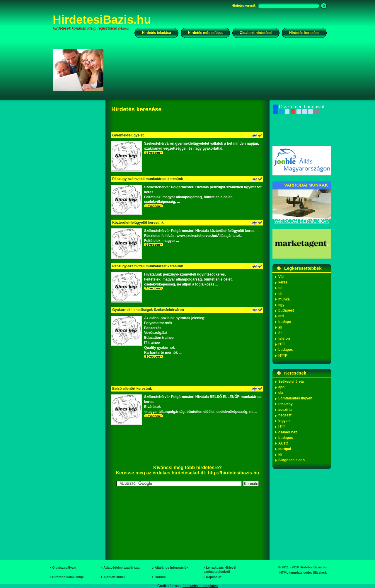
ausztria (285, 410)
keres (283, 282)
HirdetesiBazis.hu (102, 20)
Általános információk (172, 568)
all (280, 327)
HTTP (283, 355)
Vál (281, 277)
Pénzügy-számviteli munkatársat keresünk (148, 179)
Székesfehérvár (291, 382)
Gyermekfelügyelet (128, 135)
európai (285, 449)
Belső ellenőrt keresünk (132, 389)
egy (281, 305)
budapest (286, 310)
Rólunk (160, 577)
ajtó (281, 387)
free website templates (200, 586)
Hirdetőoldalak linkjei (68, 577)
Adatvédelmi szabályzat (122, 568)
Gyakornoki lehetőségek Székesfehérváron (148, 310)
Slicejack (320, 572)
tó (280, 294)
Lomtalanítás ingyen (295, 398)
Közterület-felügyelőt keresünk (138, 223)
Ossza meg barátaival (299, 107)
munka (284, 299)
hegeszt (285, 415)
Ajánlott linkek (114, 577)
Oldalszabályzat (64, 568)
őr (280, 333)
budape (285, 322)
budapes (285, 350)
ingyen (284, 421)
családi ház (288, 432)
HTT (282, 344)
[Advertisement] (219, 70)
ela (281, 393)
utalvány (285, 404)
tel (280, 288)
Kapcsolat (214, 577)
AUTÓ (283, 443)
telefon (284, 339)
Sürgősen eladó (292, 460)
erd (281, 316)
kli (280, 454)
